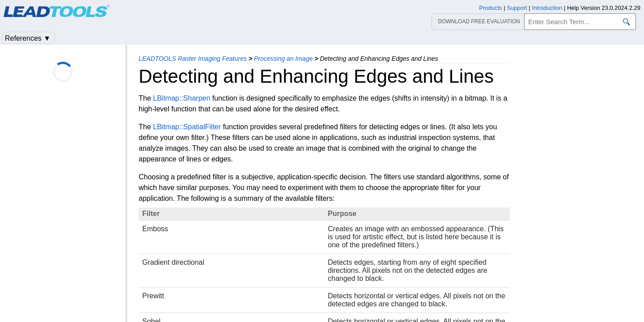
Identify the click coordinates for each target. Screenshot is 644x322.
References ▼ (28, 38)
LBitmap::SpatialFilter (187, 127)
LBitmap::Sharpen (182, 98)
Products (490, 8)
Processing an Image (284, 59)
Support (517, 8)
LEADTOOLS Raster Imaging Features (193, 59)
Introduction (547, 8)
